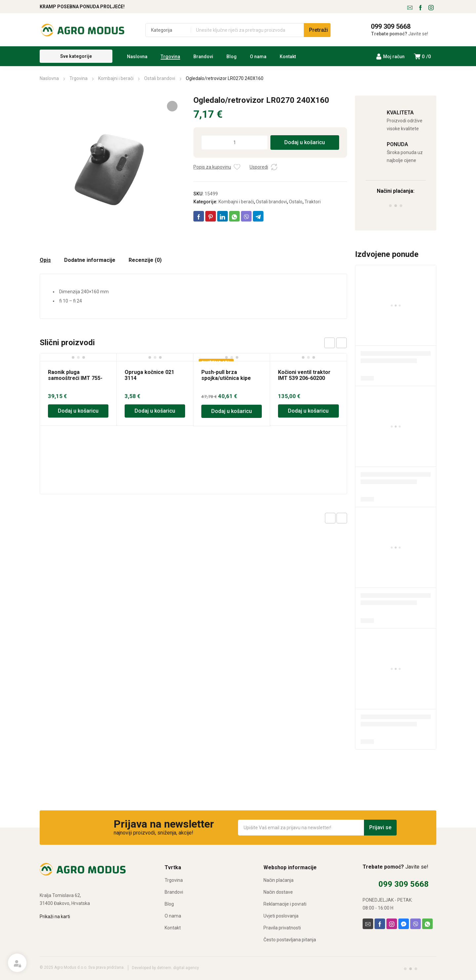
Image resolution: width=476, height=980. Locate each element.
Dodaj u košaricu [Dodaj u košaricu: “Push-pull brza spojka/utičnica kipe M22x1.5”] (232, 411)
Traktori (313, 202)
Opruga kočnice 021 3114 (149, 375)
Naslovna (49, 78)
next (341, 343)
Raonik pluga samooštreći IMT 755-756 (75, 378)
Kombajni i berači (116, 78)
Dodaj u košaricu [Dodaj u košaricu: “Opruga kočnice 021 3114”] (155, 411)
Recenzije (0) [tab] (145, 260)
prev (330, 343)
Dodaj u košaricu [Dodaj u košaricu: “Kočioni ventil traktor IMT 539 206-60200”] (308, 411)
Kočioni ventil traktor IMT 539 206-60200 (304, 375)
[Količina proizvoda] (235, 143)
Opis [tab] (45, 260)
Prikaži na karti (55, 917)
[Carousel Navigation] (336, 343)
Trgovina (79, 78)
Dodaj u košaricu (305, 142)
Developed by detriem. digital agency (165, 968)
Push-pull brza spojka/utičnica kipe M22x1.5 (226, 378)
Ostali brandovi (160, 78)
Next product (342, 518)
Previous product (330, 518)
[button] (172, 106)
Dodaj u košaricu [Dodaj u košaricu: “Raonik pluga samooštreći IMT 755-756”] (78, 411)
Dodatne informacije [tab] (90, 260)
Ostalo (296, 202)
